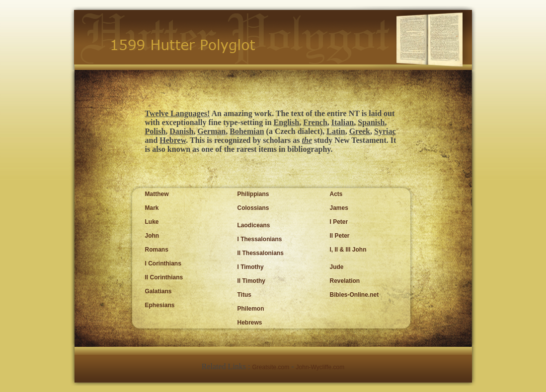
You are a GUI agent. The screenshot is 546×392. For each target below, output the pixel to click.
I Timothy (251, 267)
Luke (152, 222)
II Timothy (251, 281)
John (152, 236)
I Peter (339, 222)
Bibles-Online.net (354, 295)
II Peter (340, 236)
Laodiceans (254, 225)
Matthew (157, 194)
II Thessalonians (261, 253)
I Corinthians (163, 263)
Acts (336, 194)
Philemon (251, 309)
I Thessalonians (260, 239)
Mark (152, 208)
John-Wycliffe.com (320, 367)
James (339, 208)
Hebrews (250, 323)
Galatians (158, 291)
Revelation (345, 281)
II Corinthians (164, 277)
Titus (244, 295)
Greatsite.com (271, 367)
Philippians (253, 194)
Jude (337, 267)
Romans (157, 250)
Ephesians (160, 305)
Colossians (253, 208)
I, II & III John (348, 250)
